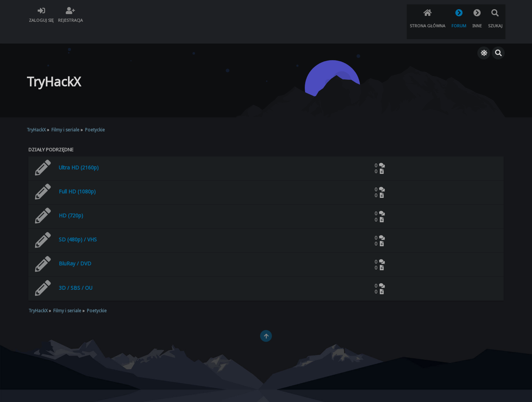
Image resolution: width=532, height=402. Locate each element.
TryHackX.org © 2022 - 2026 (266, 390)
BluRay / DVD (75, 247)
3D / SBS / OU (76, 272)
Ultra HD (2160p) (79, 151)
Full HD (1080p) (77, 175)
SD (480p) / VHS (78, 223)
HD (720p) (71, 199)
